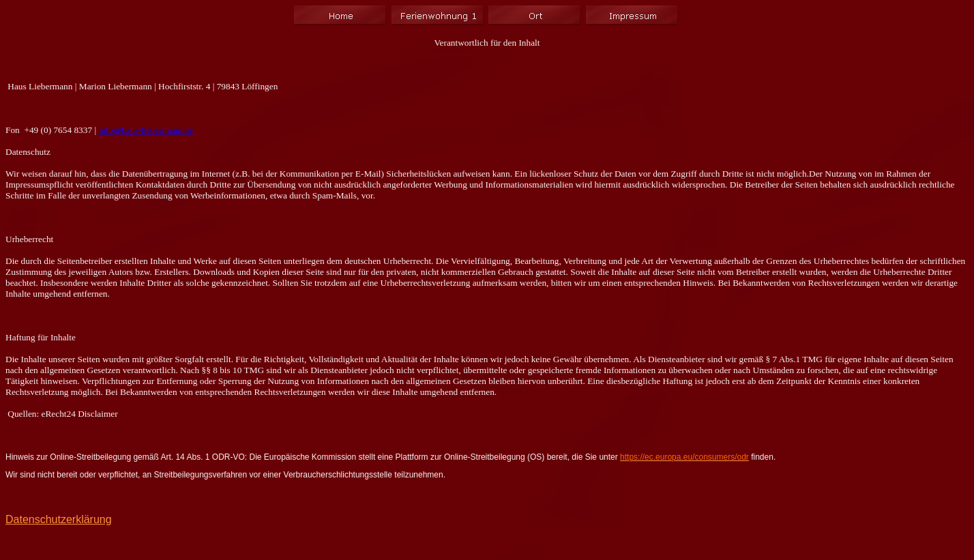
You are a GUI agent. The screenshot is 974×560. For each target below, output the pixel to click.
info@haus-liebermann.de (145, 130)
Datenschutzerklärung (59, 519)
